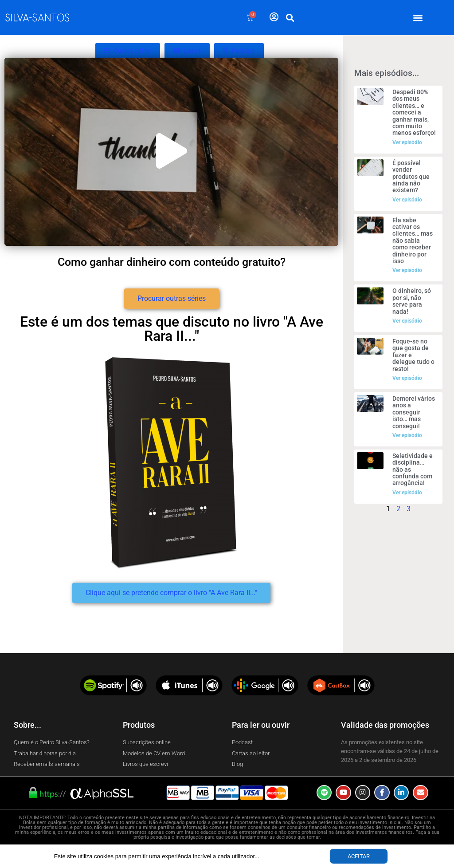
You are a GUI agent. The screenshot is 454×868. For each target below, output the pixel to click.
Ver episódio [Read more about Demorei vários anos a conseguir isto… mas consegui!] (407, 435)
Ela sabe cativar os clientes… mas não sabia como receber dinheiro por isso (413, 241)
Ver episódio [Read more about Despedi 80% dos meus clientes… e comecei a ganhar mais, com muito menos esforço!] (407, 142)
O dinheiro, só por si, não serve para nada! (412, 301)
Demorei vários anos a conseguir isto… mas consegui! (414, 412)
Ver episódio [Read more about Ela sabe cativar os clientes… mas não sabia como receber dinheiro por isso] (407, 270)
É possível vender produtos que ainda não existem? (411, 177)
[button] (418, 18)
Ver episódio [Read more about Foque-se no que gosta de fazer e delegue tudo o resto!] (407, 378)
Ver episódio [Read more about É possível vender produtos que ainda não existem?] (407, 200)
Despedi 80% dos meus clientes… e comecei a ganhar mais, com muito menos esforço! (414, 112)
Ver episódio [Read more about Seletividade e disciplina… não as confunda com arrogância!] (407, 493)
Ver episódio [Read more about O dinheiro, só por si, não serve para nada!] (407, 321)
